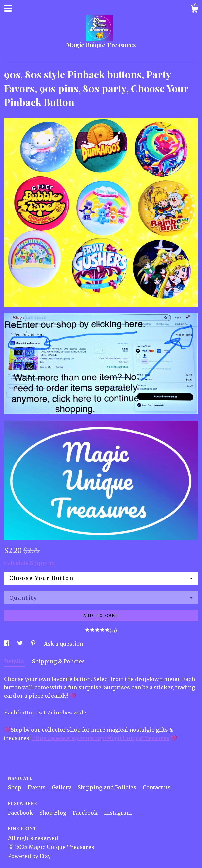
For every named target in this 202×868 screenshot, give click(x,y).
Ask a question (64, 644)
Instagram (118, 813)
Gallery (62, 787)
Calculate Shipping (29, 563)
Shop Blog (53, 813)
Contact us (157, 787)
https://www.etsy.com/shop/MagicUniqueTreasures (101, 738)
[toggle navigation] (8, 8)
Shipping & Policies (58, 661)
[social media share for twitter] (21, 644)
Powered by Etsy (29, 856)
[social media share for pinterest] (34, 644)
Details (15, 661)
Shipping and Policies (108, 787)
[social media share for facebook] (7, 644)
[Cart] (194, 10)
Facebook (21, 813)
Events (37, 787)
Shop (15, 787)
